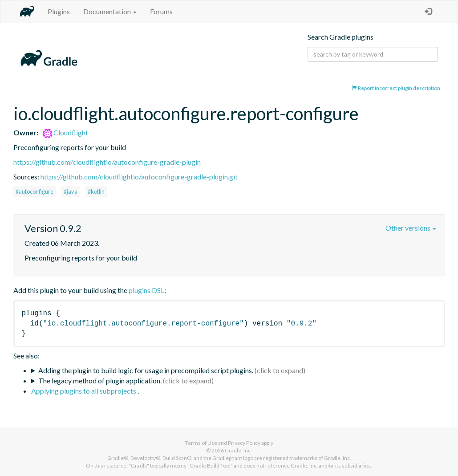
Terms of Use (201, 443)
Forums (161, 11)
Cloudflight (66, 132)
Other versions (411, 228)
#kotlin (96, 191)
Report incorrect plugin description (396, 88)
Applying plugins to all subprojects (84, 391)
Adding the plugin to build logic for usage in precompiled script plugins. (146, 370)
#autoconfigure (34, 191)
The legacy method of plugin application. (100, 380)
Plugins (59, 11)
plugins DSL (146, 290)
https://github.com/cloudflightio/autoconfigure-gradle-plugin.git (139, 177)
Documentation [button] (110, 11)
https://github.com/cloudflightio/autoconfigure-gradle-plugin (107, 162)
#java (71, 191)
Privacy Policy (244, 443)
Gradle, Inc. (238, 450)
